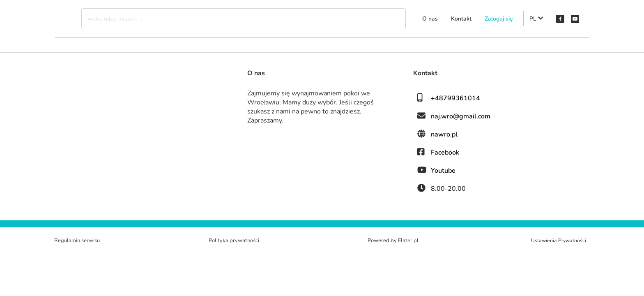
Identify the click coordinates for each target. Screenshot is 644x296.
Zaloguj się (499, 19)
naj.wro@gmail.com (461, 116)
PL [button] (536, 19)
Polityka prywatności (234, 240)
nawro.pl (444, 134)
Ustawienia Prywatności (559, 240)
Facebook (445, 153)
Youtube (443, 171)
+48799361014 (455, 98)
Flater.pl (408, 240)
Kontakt (461, 19)
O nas (430, 19)
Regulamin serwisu (77, 240)
